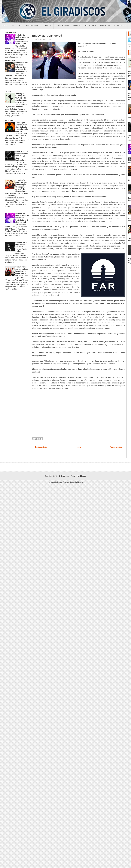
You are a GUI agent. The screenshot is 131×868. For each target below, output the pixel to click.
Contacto (120, 26)
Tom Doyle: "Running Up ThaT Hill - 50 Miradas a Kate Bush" (21, 98)
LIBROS (8, 91)
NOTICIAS (9, 120)
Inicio (5, 26)
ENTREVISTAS (11, 60)
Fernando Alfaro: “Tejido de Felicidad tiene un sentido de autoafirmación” (22, 67)
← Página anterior (40, 447)
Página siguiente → (118, 447)
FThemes (80, 482)
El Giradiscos (64, 476)
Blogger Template (63, 482)
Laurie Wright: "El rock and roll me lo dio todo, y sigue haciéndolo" (22, 156)
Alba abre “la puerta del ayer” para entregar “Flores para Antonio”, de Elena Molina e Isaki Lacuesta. (16, 187)
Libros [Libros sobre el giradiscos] (77, 26)
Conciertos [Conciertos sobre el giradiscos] (62, 26)
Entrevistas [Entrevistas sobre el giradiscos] (33, 26)
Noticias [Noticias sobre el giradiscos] (17, 26)
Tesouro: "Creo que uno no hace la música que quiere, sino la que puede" (22, 271)
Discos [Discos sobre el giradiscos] (48, 26)
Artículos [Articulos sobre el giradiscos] (90, 26)
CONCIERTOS (10, 33)
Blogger (83, 476)
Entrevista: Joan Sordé (47, 36)
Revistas (105, 26)
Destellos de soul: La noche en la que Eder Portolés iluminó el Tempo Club (22, 39)
